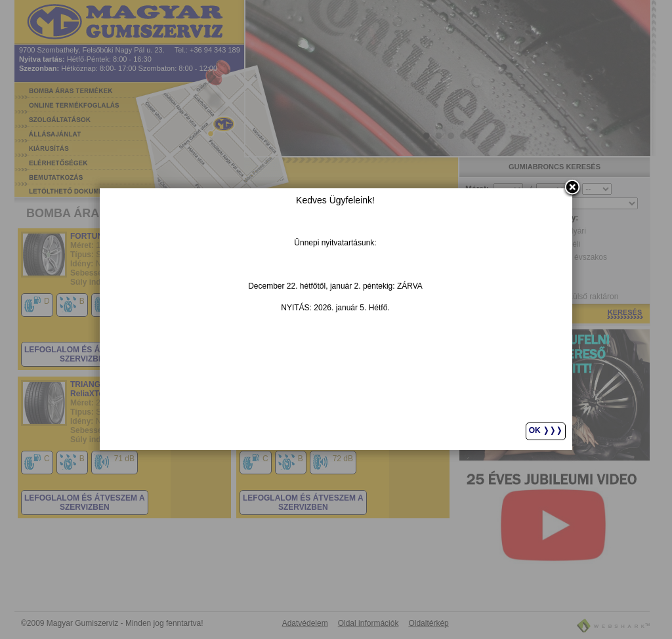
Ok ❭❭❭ (546, 430)
